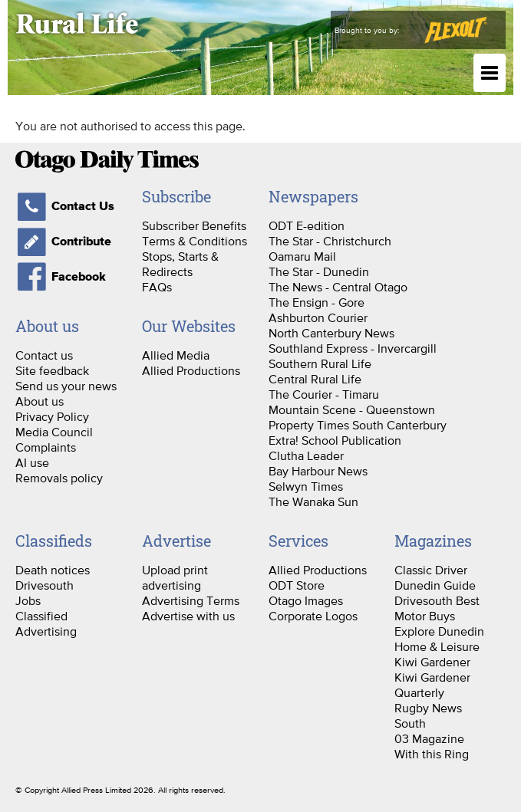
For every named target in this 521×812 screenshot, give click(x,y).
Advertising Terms (191, 600)
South (410, 723)
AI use (32, 462)
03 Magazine (429, 738)
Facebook (61, 277)
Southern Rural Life (320, 363)
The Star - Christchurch (330, 241)
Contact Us (65, 206)
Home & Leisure (437, 646)
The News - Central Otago (338, 287)
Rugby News (428, 708)
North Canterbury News (331, 333)
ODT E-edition (307, 225)
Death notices (53, 570)
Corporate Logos (313, 616)
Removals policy (59, 478)
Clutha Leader (306, 455)
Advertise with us (188, 616)
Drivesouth (45, 585)
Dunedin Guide (435, 585)
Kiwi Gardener (432, 662)
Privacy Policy (52, 416)
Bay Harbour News (318, 471)
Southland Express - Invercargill (353, 348)
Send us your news (66, 386)
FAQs (157, 287)
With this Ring (432, 754)
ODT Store (297, 585)
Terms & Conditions (195, 241)
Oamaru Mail (302, 256)
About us (40, 401)
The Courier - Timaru (324, 394)
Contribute (63, 242)
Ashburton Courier (318, 317)
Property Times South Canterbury (358, 425)
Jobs (28, 600)
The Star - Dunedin (319, 271)
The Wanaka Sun (313, 501)
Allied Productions (191, 370)
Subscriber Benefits (194, 225)
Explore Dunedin (439, 631)
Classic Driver (431, 570)
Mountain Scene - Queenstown (352, 409)
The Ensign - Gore (317, 302)
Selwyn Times (306, 486)
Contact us (44, 355)
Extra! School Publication (335, 440)
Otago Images (306, 600)
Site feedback (52, 370)
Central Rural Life (315, 379)
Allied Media (176, 355)
